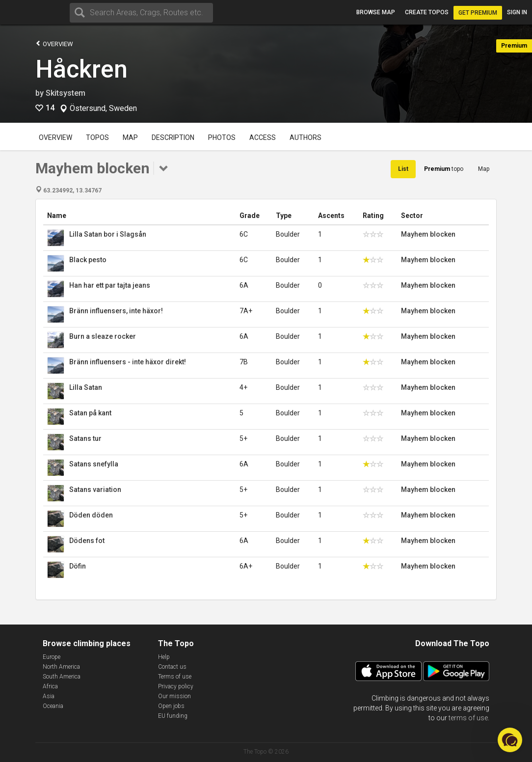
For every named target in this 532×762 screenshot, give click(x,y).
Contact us (172, 667)
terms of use (468, 718)
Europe (52, 657)
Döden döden (91, 515)
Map (130, 137)
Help (164, 657)
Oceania (53, 706)
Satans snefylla (94, 464)
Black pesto (88, 260)
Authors (306, 137)
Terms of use (175, 677)
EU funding (173, 716)
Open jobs (171, 706)
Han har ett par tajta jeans (110, 285)
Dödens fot (87, 541)
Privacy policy (176, 686)
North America (61, 667)
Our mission (174, 696)
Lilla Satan (86, 387)
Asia (49, 696)
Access (263, 137)
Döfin (78, 566)
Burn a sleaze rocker (103, 336)
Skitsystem (66, 93)
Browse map (376, 12)
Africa (50, 686)
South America (62, 677)
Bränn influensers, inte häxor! (116, 311)
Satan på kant (90, 413)
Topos (97, 137)
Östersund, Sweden (103, 109)
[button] (510, 740)
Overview (54, 43)
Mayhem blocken (428, 234)
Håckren (81, 69)
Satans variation (95, 490)
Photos (222, 137)
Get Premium (478, 13)
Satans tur (85, 438)
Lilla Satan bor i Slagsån (108, 234)
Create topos (427, 12)
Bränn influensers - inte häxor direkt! (128, 362)
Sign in (517, 12)
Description (173, 137)
